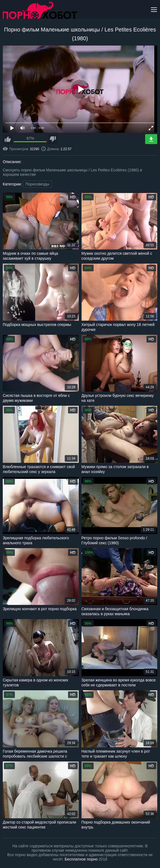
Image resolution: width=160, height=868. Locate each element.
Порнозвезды (37, 184)
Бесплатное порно (81, 859)
